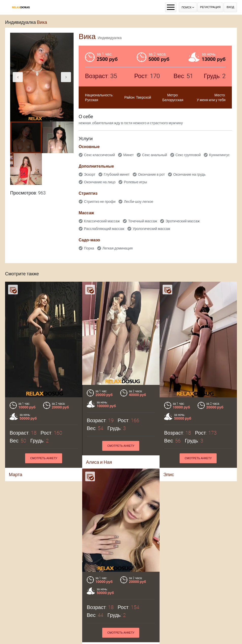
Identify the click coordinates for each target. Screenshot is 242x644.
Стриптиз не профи (100, 202)
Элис (169, 475)
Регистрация (210, 7)
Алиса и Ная (99, 462)
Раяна (17, 624)
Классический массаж (102, 221)
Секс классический (99, 155)
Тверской (144, 97)
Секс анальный (155, 155)
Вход (230, 7)
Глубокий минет (117, 174)
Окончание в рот (151, 174)
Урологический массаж (151, 229)
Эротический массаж (183, 221)
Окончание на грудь (189, 174)
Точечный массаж (143, 221)
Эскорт (90, 174)
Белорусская (173, 100)
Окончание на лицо (100, 182)
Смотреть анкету (121, 446)
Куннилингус (219, 155)
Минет (128, 155)
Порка (89, 248)
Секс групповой (188, 155)
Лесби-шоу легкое (139, 202)
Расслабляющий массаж (104, 229)
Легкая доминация (118, 248)
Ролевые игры (135, 182)
